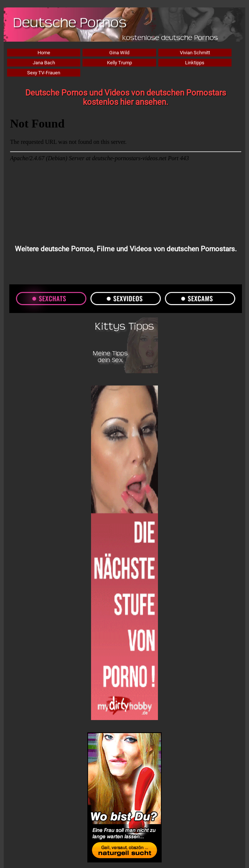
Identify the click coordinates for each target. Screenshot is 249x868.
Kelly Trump (119, 63)
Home (44, 53)
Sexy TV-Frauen (44, 73)
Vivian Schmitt (195, 53)
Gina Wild (119, 53)
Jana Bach (44, 63)
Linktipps (195, 63)
